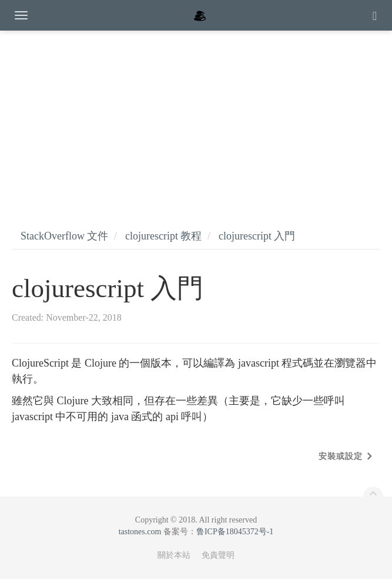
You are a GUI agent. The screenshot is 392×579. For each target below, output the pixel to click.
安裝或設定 (341, 456)
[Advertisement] (196, 118)
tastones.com (140, 532)
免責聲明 (218, 555)
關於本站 (174, 555)
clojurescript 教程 (163, 236)
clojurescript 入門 (257, 236)
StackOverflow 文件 (64, 236)
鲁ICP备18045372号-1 (235, 532)
